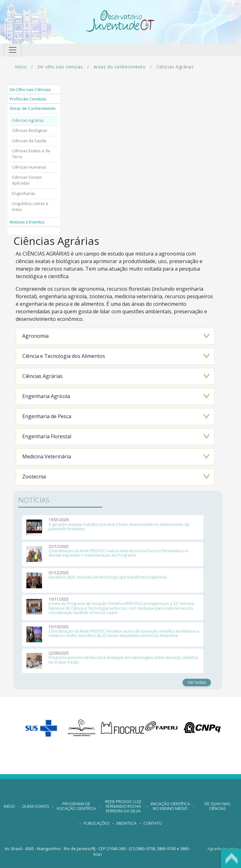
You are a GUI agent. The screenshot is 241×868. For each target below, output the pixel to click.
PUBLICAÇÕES (96, 823)
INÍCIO (9, 806)
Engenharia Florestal (47, 436)
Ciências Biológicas (30, 130)
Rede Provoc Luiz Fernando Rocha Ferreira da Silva (123, 806)
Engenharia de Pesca (47, 416)
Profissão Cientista (28, 99)
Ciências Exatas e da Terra (31, 154)
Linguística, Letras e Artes (30, 207)
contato (153, 823)
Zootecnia (34, 477)
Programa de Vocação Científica (76, 806)
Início (21, 67)
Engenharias (24, 194)
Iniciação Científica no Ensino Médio (170, 806)
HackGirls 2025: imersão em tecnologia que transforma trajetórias (108, 577)
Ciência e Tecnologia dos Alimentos (64, 356)
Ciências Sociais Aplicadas (27, 180)
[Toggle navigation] (13, 50)
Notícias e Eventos (27, 222)
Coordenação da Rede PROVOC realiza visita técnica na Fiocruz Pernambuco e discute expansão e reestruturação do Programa (118, 553)
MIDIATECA (126, 823)
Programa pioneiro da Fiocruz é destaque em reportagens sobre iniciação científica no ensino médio (123, 660)
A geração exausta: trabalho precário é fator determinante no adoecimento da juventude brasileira (119, 527)
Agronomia (35, 336)
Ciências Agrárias (28, 120)
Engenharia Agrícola (46, 396)
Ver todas (197, 682)
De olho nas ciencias (60, 67)
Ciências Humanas (29, 167)
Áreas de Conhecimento (33, 108)
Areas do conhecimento (120, 67)
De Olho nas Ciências (30, 89)
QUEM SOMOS (36, 806)
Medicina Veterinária (47, 456)
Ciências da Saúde (29, 141)
